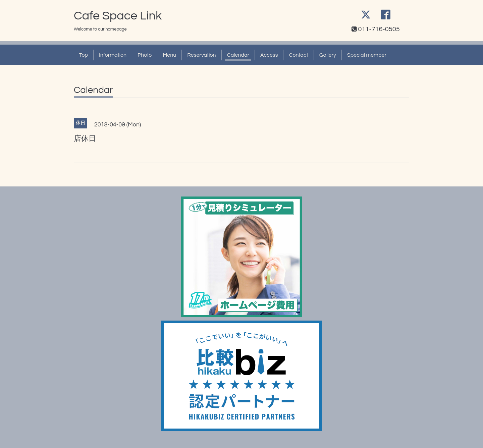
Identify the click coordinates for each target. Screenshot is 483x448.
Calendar (238, 55)
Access (269, 55)
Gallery (328, 55)
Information (113, 55)
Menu (169, 55)
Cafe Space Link (118, 16)
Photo (145, 55)
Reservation (201, 55)
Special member (367, 55)
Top (84, 55)
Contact (298, 55)
